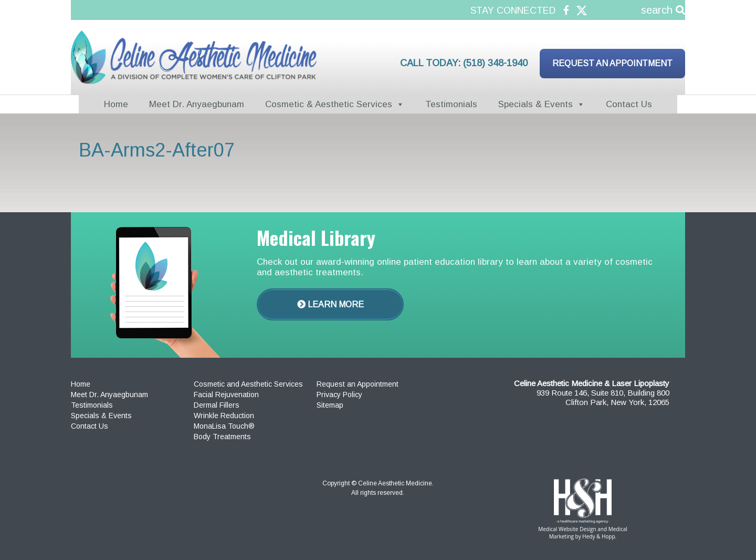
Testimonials (451, 104)
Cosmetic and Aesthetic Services (248, 384)
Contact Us (629, 104)
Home (116, 104)
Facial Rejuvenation (226, 395)
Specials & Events (535, 104)
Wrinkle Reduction (224, 416)
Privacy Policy (339, 395)
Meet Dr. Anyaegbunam (197, 104)
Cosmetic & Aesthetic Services (329, 104)
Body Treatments (222, 437)
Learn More (330, 304)
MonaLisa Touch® (224, 426)
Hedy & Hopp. (599, 536)
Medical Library (316, 237)
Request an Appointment (612, 63)
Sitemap (330, 405)
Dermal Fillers (217, 405)
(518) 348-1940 (495, 63)
